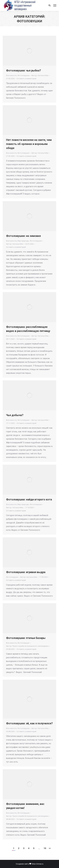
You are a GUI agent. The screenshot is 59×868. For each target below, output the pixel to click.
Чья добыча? (15, 415)
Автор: (40, 75)
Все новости (11, 75)
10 (45, 848)
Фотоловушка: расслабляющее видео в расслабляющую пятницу (28, 329)
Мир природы (23, 241)
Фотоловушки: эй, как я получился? (29, 723)
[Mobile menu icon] (55, 5)
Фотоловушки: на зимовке (23, 236)
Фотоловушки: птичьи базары (26, 638)
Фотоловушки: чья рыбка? (24, 70)
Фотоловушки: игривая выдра (26, 572)
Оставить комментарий (26, 79)
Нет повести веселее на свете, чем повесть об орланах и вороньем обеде (29, 144)
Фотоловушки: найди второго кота (29, 499)
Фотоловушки (23, 75)
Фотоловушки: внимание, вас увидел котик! (25, 806)
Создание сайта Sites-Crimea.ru (30, 864)
